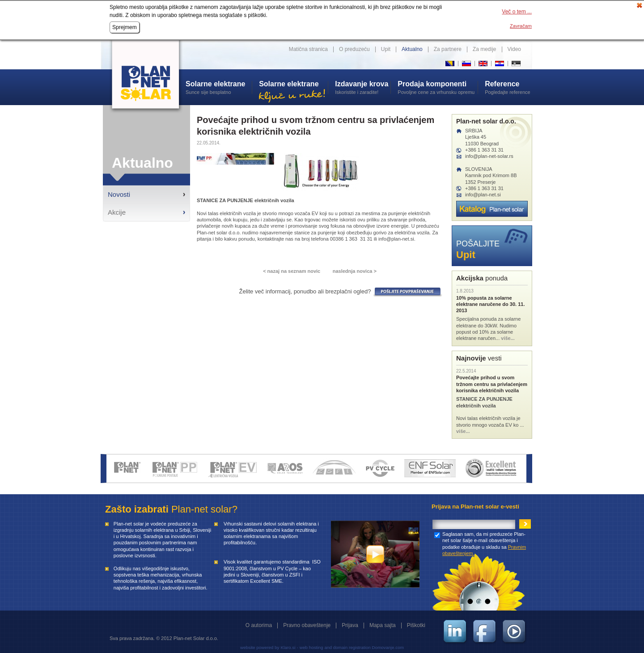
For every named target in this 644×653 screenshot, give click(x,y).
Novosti (119, 194)
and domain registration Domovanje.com (364, 647)
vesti (479, 358)
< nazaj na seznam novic (292, 271)
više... (508, 338)
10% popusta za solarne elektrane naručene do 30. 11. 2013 (490, 304)
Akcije (117, 212)
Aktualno (412, 49)
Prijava (350, 625)
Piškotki (416, 625)
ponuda (482, 278)
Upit (386, 49)
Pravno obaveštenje (307, 625)
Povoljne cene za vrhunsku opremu (438, 87)
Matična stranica (308, 49)
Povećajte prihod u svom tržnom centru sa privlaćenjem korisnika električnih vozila (492, 384)
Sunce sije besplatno (219, 87)
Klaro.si (288, 647)
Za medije (485, 49)
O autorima (259, 625)
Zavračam (521, 26)
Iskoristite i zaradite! (363, 87)
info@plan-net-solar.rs (489, 156)
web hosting (311, 647)
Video (514, 49)
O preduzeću (354, 49)
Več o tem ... (517, 12)
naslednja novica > (355, 271)
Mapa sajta (383, 625)
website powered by (260, 647)
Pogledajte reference (508, 87)
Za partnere (448, 49)
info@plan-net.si (483, 195)
